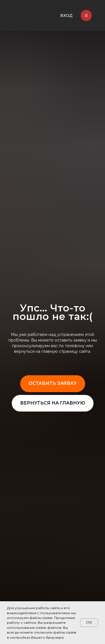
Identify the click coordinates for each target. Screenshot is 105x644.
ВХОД (66, 15)
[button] (53, 384)
